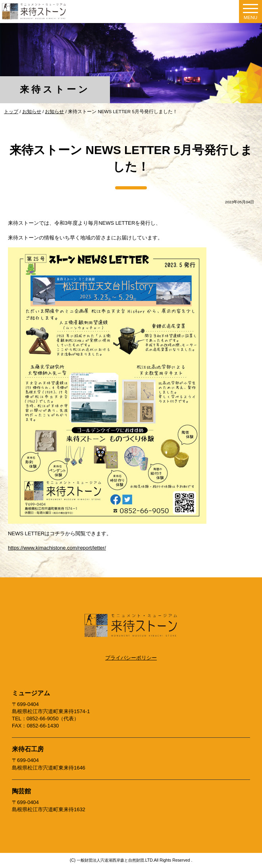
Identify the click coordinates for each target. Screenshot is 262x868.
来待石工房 (28, 749)
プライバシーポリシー (131, 658)
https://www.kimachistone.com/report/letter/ (57, 548)
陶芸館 (21, 791)
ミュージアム (31, 693)
